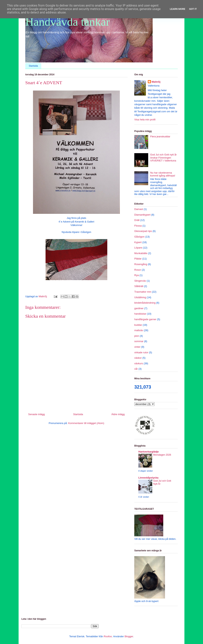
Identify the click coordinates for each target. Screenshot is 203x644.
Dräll (137, 220)
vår (136, 369)
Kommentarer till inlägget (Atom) (86, 423)
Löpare (138, 248)
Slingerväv (140, 281)
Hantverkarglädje (149, 452)
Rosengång (141, 264)
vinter (137, 347)
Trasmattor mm (143, 292)
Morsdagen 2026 (162, 455)
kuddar (138, 325)
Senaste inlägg (36, 414)
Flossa (138, 226)
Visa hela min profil (145, 120)
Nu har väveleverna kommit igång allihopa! (163, 174)
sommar (139, 341)
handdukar (140, 314)
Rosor (138, 270)
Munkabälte (141, 253)
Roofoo (108, 636)
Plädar (138, 259)
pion (137, 336)
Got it (193, 9)
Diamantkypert (142, 215)
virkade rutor (141, 352)
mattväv (139, 330)
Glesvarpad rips (143, 231)
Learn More (178, 9)
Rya (137, 275)
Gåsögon (139, 237)
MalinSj (156, 82)
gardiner (139, 308)
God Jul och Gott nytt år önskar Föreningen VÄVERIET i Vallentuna (163, 158)
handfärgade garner (145, 319)
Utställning (140, 297)
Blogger (129, 636)
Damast (139, 209)
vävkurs (139, 363)
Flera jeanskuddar (160, 136)
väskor (138, 358)
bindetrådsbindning (145, 303)
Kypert (138, 242)
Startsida (33, 66)
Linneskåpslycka (148, 478)
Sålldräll (139, 286)
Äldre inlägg (118, 414)
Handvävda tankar (68, 22)
